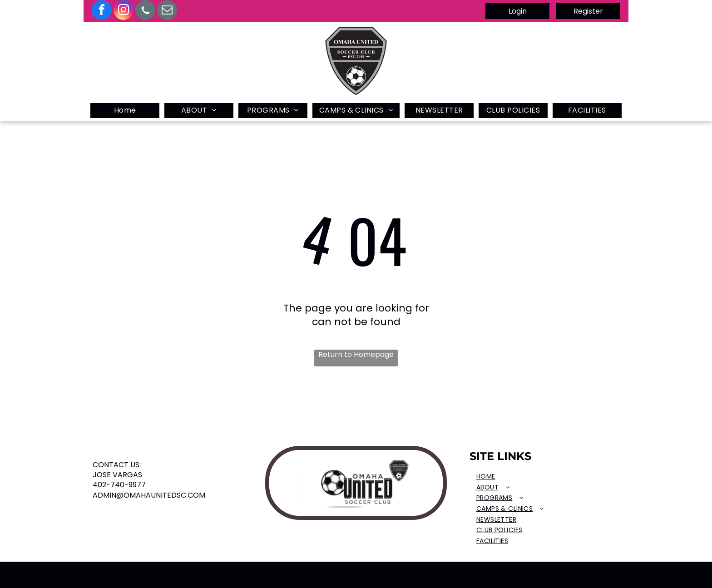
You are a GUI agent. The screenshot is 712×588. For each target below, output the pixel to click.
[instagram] (124, 11)
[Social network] (145, 11)
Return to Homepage (356, 355)
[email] (167, 11)
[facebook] (102, 11)
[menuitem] (125, 111)
